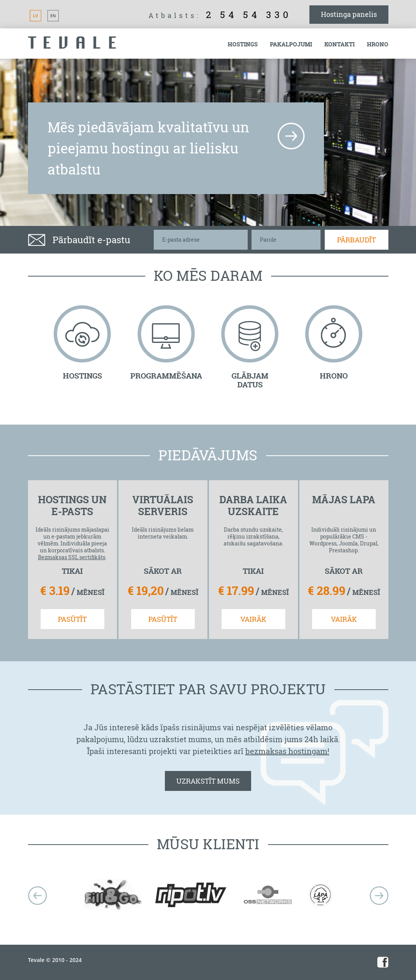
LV (35, 16)
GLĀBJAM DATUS (250, 380)
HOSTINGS (82, 376)
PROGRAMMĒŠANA (166, 376)
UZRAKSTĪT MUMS (208, 781)
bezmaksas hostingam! (287, 751)
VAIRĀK (253, 619)
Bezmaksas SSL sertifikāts (72, 557)
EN (53, 16)
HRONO (334, 376)
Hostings (243, 44)
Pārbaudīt (356, 240)
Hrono (378, 44)
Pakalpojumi (291, 44)
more (291, 136)
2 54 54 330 (249, 15)
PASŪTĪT (72, 619)
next (379, 896)
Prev (37, 896)
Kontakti (340, 44)
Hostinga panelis (349, 14)
